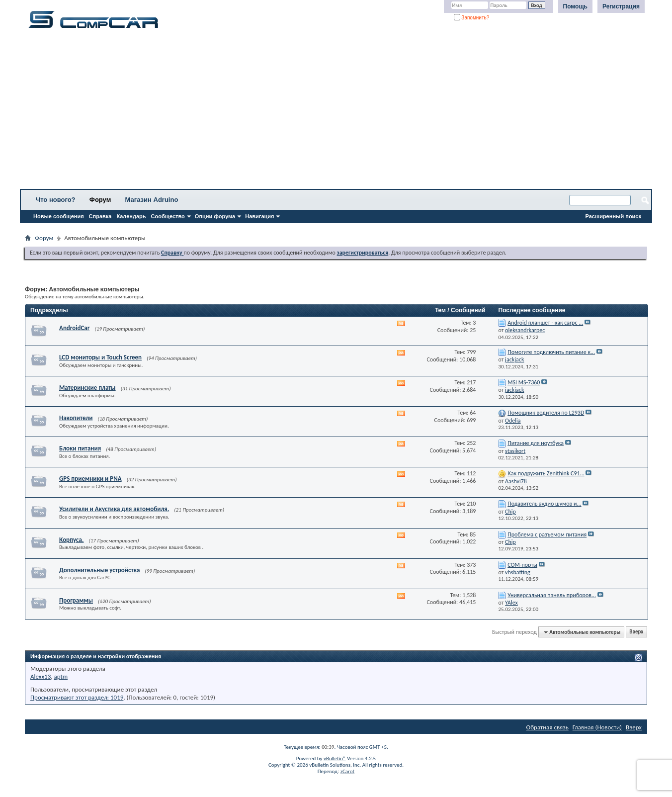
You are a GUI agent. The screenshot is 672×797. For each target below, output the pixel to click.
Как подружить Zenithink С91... (546, 473)
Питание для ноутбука (536, 443)
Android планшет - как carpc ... (545, 323)
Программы (76, 600)
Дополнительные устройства (99, 570)
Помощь (575, 6)
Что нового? (56, 200)
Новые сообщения (59, 216)
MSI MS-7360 (524, 382)
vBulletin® (335, 758)
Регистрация (621, 6)
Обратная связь (547, 727)
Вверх (636, 632)
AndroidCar (74, 328)
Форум (100, 200)
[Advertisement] (311, 112)
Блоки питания (80, 448)
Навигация (259, 216)
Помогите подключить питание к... (551, 352)
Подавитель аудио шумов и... (544, 504)
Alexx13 (41, 676)
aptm (61, 676)
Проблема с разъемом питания (547, 534)
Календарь (131, 216)
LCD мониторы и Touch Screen (100, 357)
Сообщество (168, 216)
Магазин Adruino (152, 200)
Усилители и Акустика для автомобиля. (114, 509)
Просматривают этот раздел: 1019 (77, 697)
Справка (100, 216)
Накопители (76, 418)
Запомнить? (472, 18)
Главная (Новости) (597, 727)
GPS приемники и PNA (90, 479)
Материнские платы (87, 388)
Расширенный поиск (613, 216)
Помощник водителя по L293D (546, 413)
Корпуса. (71, 540)
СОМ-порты (522, 565)
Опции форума (215, 216)
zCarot (348, 771)
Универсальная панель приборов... (552, 595)
